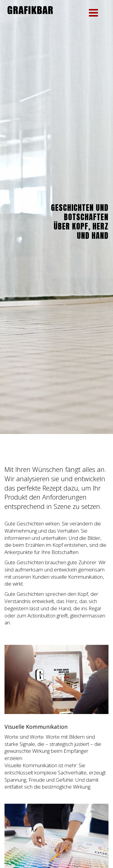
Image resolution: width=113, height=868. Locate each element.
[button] (93, 13)
